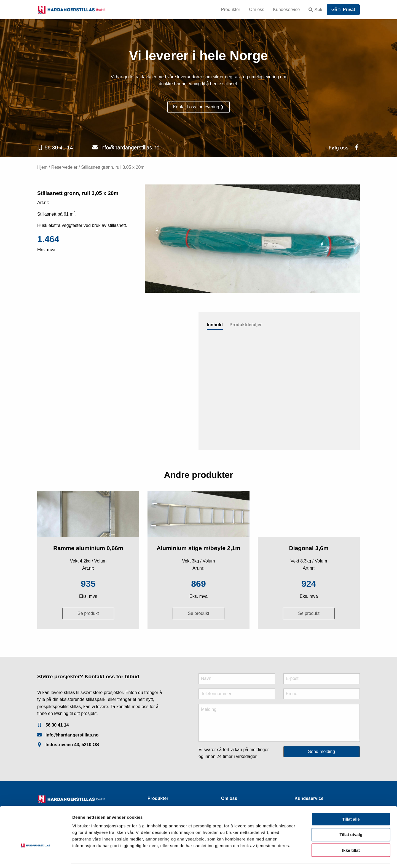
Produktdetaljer (246, 325)
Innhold (215, 325)
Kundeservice (286, 10)
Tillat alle (351, 802)
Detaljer (294, 857)
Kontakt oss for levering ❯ (199, 107)
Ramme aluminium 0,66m (88, 548)
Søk (315, 10)
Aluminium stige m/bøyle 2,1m (198, 548)
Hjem (42, 167)
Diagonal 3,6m (309, 548)
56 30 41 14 (59, 148)
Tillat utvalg (351, 818)
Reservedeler (64, 167)
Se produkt (88, 613)
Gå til (343, 10)
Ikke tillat (351, 833)
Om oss (257, 10)
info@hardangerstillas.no (130, 148)
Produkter (231, 10)
